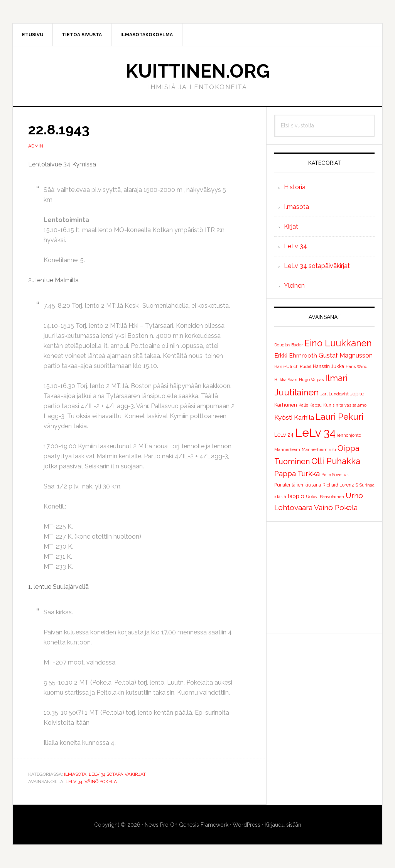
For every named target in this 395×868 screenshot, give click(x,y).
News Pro (157, 825)
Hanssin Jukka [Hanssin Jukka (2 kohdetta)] (328, 366)
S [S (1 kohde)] (357, 485)
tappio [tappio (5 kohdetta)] (296, 496)
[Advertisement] (324, 578)
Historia (295, 187)
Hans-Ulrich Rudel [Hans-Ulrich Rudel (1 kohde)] (293, 366)
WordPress (246, 825)
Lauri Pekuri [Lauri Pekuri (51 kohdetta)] (339, 417)
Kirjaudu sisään (283, 825)
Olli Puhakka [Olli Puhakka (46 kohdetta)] (336, 461)
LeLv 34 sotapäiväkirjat (117, 774)
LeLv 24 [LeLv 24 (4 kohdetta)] (284, 435)
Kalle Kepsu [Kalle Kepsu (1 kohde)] (310, 405)
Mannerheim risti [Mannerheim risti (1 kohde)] (319, 449)
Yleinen (294, 286)
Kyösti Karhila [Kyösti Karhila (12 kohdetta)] (294, 417)
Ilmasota (75, 774)
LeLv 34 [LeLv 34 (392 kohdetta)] (315, 433)
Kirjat (291, 226)
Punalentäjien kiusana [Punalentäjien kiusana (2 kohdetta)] (298, 485)
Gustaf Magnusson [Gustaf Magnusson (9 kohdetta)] (346, 355)
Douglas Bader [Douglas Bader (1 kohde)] (289, 345)
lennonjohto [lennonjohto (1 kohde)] (349, 435)
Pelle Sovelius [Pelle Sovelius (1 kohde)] (335, 475)
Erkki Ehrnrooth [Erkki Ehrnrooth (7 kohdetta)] (296, 355)
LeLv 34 (74, 782)
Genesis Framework (204, 825)
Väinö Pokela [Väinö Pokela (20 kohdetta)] (336, 507)
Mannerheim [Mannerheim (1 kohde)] (287, 449)
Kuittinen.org (197, 71)
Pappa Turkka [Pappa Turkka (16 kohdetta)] (297, 474)
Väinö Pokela (101, 782)
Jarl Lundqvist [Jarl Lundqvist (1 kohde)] (335, 394)
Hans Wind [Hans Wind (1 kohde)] (357, 366)
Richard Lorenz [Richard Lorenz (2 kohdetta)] (338, 485)
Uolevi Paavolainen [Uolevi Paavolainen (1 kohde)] (325, 497)
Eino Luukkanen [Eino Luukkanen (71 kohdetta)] (338, 343)
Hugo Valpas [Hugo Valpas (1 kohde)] (311, 380)
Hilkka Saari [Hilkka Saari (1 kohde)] (286, 380)
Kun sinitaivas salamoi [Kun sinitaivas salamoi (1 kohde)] (345, 405)
